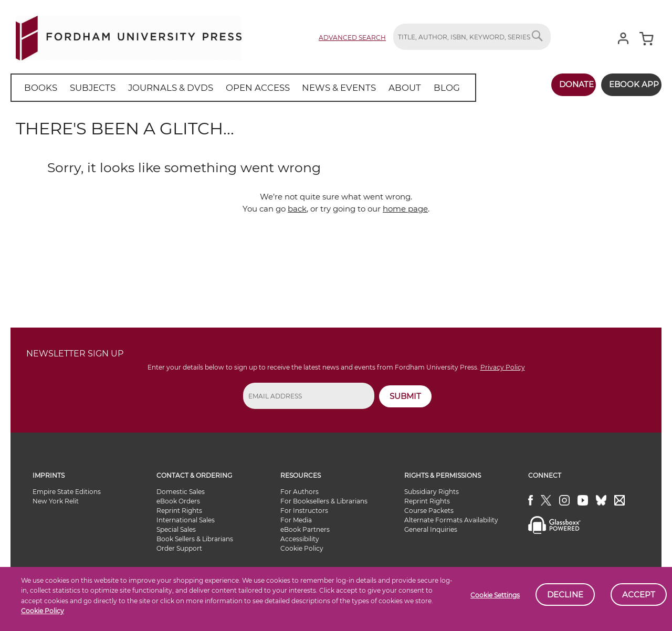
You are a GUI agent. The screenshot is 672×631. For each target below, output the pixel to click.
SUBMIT (405, 396)
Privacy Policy (503, 367)
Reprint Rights (179, 511)
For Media (296, 520)
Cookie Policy (43, 611)
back (297, 209)
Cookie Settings (495, 595)
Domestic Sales (181, 492)
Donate (565, 84)
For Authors (300, 492)
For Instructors (304, 511)
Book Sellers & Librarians (195, 539)
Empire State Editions (67, 492)
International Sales (186, 520)
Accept (639, 595)
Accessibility (300, 539)
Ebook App (629, 84)
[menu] (230, 88)
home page (405, 209)
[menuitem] (39, 88)
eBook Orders (178, 501)
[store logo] (129, 36)
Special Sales (176, 529)
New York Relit (56, 501)
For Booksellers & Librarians (324, 501)
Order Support (179, 548)
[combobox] (472, 37)
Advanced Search (352, 38)
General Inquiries (431, 529)
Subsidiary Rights (432, 492)
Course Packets (429, 511)
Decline (565, 595)
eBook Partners (305, 529)
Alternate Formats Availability (451, 520)
